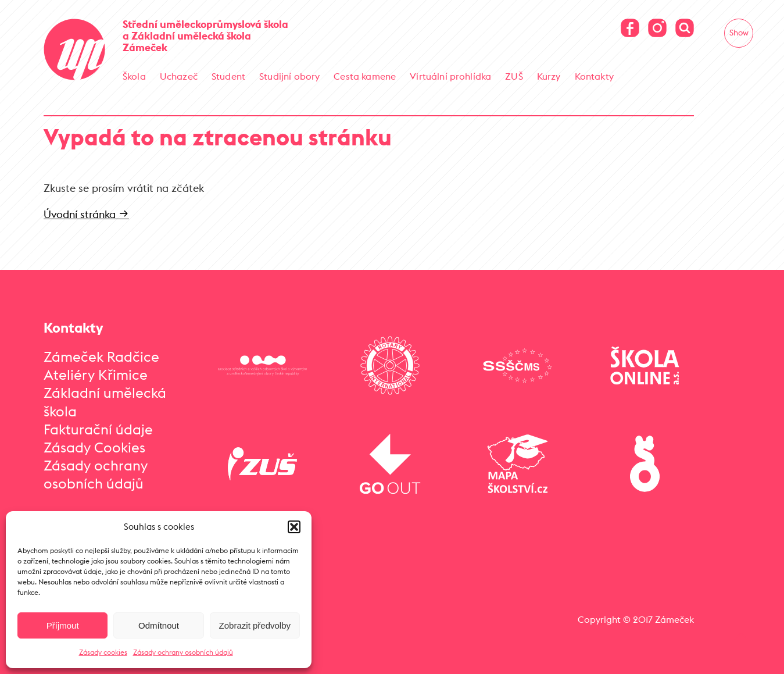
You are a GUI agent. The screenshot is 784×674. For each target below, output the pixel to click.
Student (228, 76)
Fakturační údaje (98, 429)
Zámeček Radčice (101, 356)
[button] (294, 527)
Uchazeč (179, 76)
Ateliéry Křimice (96, 375)
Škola (134, 76)
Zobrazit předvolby (255, 625)
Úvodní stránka (86, 214)
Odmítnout (159, 625)
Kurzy (549, 76)
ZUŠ (514, 76)
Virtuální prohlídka (450, 76)
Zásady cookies (103, 652)
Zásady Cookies (94, 447)
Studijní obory (289, 76)
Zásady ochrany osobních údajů (183, 652)
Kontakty (594, 76)
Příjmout (63, 625)
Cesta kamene (365, 76)
